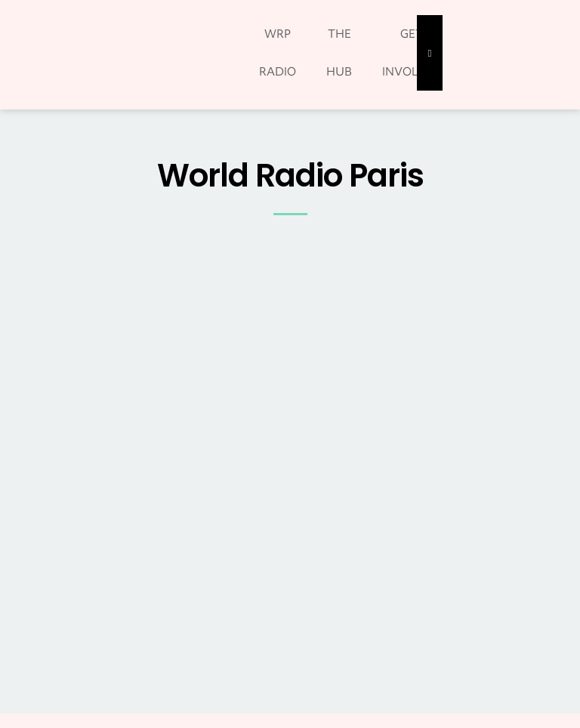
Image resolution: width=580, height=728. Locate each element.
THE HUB (339, 53)
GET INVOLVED (412, 53)
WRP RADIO (278, 53)
